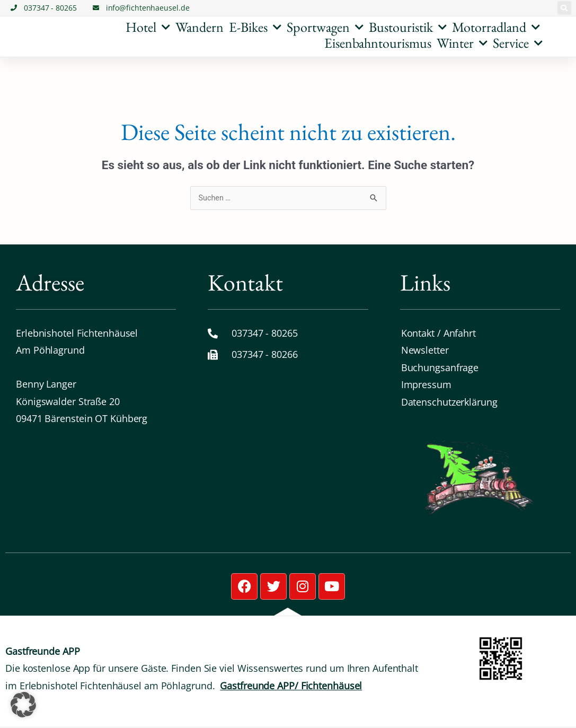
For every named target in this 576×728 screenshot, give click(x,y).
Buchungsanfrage (440, 368)
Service (518, 43)
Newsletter (425, 350)
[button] (564, 8)
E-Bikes (255, 27)
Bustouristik (408, 27)
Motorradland (496, 27)
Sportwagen (325, 27)
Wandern (200, 27)
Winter (462, 43)
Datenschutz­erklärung (449, 402)
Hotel (148, 27)
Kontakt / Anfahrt (438, 334)
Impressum (426, 385)
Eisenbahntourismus (378, 43)
